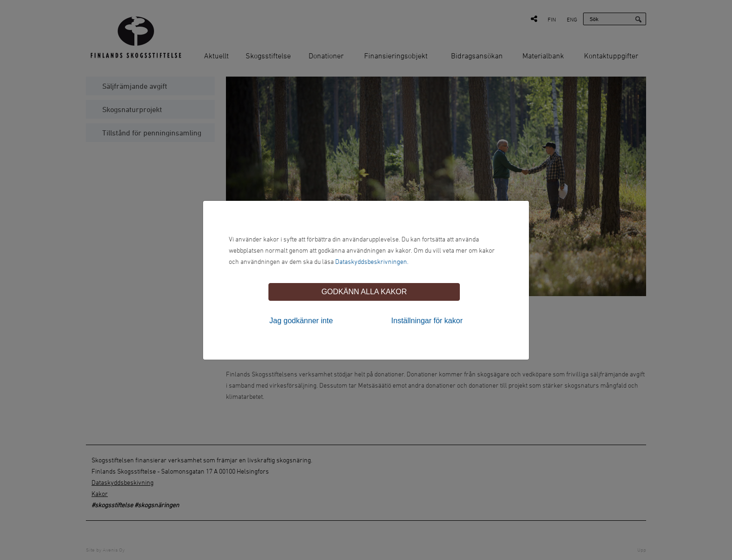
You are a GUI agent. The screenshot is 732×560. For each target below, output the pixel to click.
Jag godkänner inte (301, 321)
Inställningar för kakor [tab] (427, 321)
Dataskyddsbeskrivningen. (372, 261)
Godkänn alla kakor (364, 292)
